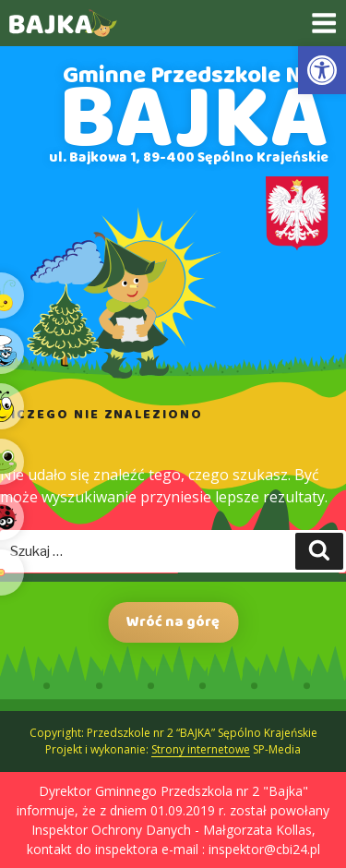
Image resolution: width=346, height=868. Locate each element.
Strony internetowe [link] (201, 749)
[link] (322, 70)
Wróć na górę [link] (173, 622)
